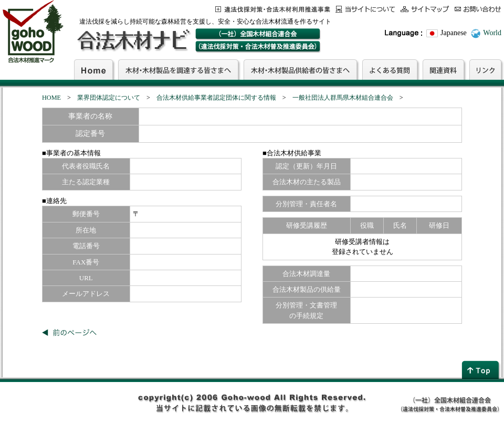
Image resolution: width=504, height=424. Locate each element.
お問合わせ (478, 9)
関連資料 (443, 69)
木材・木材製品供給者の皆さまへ (300, 69)
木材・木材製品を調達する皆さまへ (178, 69)
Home (93, 69)
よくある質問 (390, 69)
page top (481, 370)
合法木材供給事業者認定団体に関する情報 (216, 98)
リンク (485, 69)
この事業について (273, 9)
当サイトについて (365, 9)
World (492, 33)
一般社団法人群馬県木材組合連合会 (343, 98)
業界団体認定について (109, 98)
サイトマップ (425, 9)
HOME (51, 98)
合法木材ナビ (133, 40)
